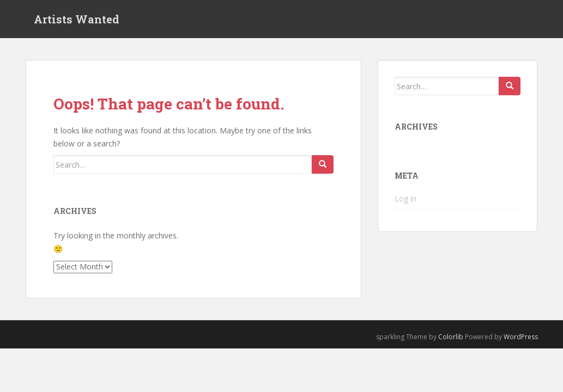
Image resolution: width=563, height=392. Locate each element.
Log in (405, 198)
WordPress (521, 337)
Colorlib (451, 337)
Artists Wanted (77, 19)
